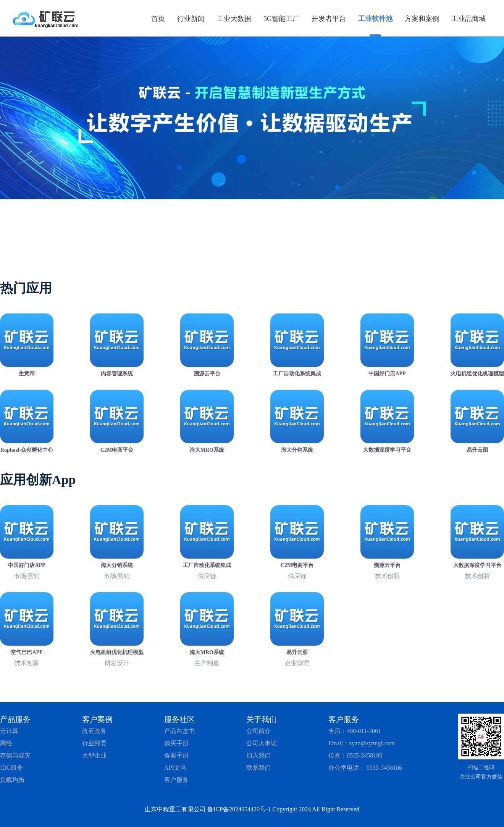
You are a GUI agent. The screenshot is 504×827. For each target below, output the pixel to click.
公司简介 (258, 731)
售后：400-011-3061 (355, 731)
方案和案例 (422, 19)
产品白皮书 (179, 731)
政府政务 (94, 731)
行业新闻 (191, 19)
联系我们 (258, 768)
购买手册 (176, 743)
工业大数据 (234, 19)
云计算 (9, 731)
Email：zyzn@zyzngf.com (362, 743)
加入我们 (258, 755)
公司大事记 (262, 743)
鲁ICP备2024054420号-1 (239, 809)
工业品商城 (468, 19)
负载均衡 (12, 780)
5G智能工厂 (281, 19)
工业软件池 (375, 19)
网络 (6, 743)
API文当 (175, 768)
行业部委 (94, 743)
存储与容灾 (15, 755)
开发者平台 (329, 19)
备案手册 (176, 755)
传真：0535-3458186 (355, 755)
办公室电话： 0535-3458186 (365, 768)
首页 (158, 19)
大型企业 (94, 755)
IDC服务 (11, 768)
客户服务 (176, 780)
